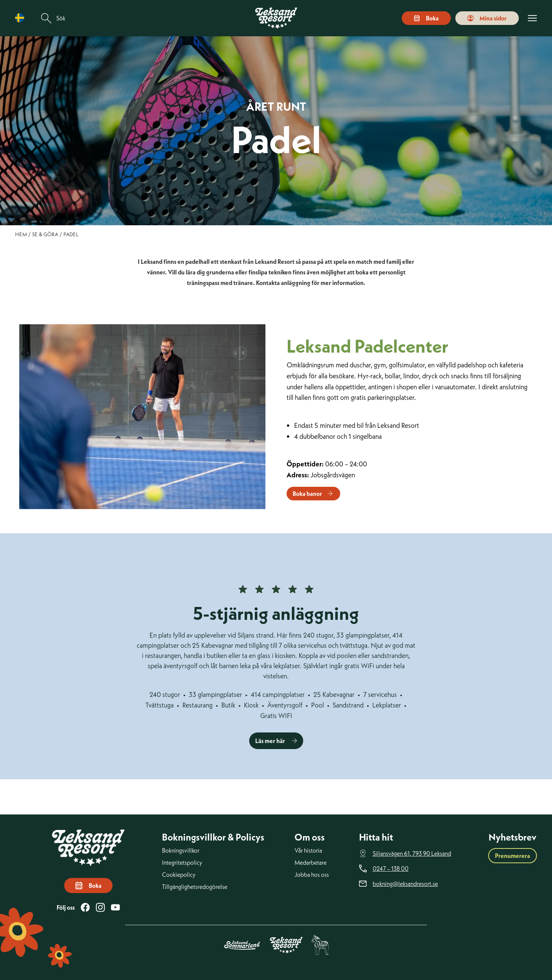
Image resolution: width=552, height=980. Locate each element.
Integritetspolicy (182, 862)
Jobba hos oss (312, 875)
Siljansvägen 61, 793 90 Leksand (412, 853)
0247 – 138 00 (391, 869)
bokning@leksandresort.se (405, 884)
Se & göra (45, 234)
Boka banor (307, 494)
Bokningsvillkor (181, 850)
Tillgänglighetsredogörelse (195, 887)
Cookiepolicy (179, 875)
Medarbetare (311, 862)
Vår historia (308, 850)
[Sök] (46, 18)
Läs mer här (270, 741)
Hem (21, 234)
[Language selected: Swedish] (22, 18)
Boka (426, 18)
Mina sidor (487, 18)
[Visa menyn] (532, 18)
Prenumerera (513, 856)
